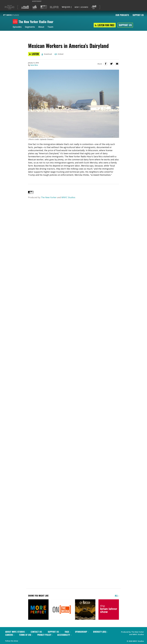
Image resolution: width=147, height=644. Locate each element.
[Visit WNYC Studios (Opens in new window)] (44, 7)
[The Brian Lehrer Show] (109, 610)
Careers (10, 635)
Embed (59, 54)
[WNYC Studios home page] (14, 15)
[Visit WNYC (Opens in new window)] (25, 7)
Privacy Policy (45, 635)
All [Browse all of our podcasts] (117, 596)
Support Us (138, 15)
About (41, 27)
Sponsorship (82, 632)
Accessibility (64, 635)
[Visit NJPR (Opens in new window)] (54, 7)
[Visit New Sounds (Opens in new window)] (81, 7)
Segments (30, 27)
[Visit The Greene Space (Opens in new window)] (94, 7)
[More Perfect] (38, 610)
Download (47, 54)
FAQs (68, 632)
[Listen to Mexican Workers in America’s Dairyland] (34, 54)
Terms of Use (26, 635)
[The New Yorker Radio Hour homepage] (16, 22)
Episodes (17, 27)
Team (50, 27)
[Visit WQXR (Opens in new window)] (67, 7)
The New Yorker (49, 197)
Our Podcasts (122, 15)
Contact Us (37, 632)
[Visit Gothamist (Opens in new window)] (35, 7)
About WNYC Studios (16, 632)
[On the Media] (62, 610)
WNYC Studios (68, 197)
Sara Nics (34, 65)
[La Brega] (85, 610)
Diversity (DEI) (100, 632)
